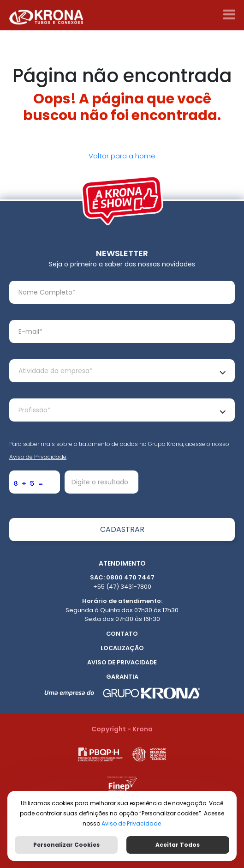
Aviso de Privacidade (38, 457)
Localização (122, 648)
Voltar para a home (122, 156)
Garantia (122, 677)
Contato (122, 634)
